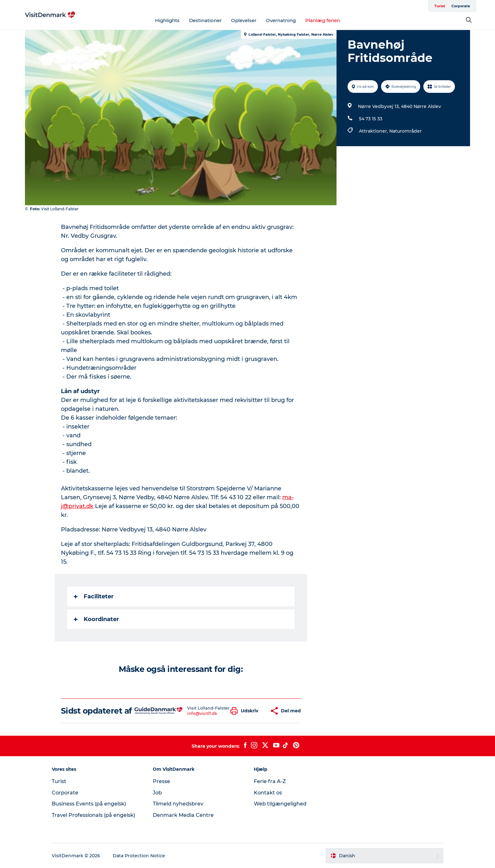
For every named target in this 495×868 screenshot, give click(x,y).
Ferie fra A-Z (270, 781)
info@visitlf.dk (202, 713)
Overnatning (281, 20)
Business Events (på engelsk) (89, 804)
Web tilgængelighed (280, 804)
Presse (161, 781)
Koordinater (96, 619)
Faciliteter (94, 596)
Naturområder (406, 131)
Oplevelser (244, 20)
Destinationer (205, 20)
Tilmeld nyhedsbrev (178, 804)
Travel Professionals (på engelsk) (93, 815)
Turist (440, 6)
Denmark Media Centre (183, 815)
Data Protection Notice (139, 856)
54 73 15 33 (371, 119)
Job (157, 793)
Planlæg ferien (323, 20)
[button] (246, 711)
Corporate (461, 6)
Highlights (167, 20)
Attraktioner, (374, 131)
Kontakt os (268, 793)
